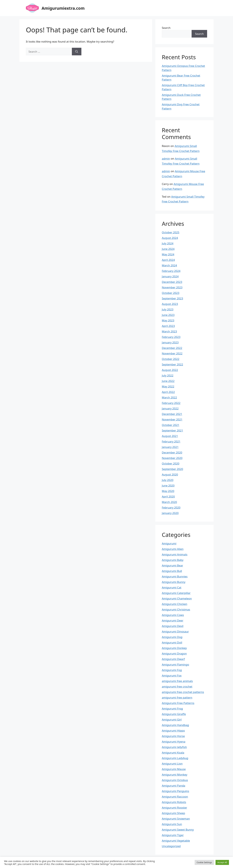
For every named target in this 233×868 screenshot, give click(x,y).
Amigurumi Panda (174, 786)
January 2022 (170, 408)
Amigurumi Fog (172, 670)
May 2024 (168, 254)
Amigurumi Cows (173, 615)
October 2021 (171, 425)
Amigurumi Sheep (173, 813)
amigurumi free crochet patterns (183, 692)
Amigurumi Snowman (176, 819)
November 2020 (172, 458)
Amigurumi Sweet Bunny (178, 830)
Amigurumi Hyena (174, 742)
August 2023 (170, 304)
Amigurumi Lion (172, 764)
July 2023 (168, 309)
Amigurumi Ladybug (175, 758)
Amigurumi (169, 543)
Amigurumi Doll (172, 642)
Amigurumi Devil (173, 626)
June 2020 (168, 485)
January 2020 (170, 513)
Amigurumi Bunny (174, 582)
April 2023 (168, 326)
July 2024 (168, 243)
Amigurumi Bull (172, 571)
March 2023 (169, 331)
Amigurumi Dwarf (173, 659)
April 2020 (168, 496)
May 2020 (168, 491)
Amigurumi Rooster (174, 808)
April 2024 (168, 260)
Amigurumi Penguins (175, 791)
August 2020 (170, 474)
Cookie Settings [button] (204, 862)
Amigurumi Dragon (174, 653)
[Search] (77, 52)
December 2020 (172, 452)
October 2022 (171, 359)
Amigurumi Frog (172, 708)
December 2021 (172, 414)
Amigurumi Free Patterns (178, 703)
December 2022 (172, 348)
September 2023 (172, 298)
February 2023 (171, 337)
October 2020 (171, 463)
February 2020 (171, 507)
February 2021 (171, 441)
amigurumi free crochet (177, 686)
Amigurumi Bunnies (175, 576)
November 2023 (172, 287)
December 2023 (172, 282)
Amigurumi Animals (175, 554)
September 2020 (172, 469)
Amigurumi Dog (172, 637)
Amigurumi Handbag (175, 725)
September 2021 (172, 430)
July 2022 (168, 375)
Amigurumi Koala (173, 753)
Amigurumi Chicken (175, 604)
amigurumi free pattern (177, 697)
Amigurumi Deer (173, 620)
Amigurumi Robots (174, 802)
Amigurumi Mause (174, 769)
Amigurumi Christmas (176, 609)
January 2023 (170, 342)
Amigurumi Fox (172, 675)
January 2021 (170, 447)
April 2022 (168, 392)
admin (166, 159)
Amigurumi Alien (173, 549)
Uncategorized (171, 846)
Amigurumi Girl (172, 720)
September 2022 (172, 364)
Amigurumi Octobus (175, 780)
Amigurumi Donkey (174, 648)
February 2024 (171, 271)
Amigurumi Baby (173, 560)
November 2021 (172, 419)
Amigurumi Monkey (175, 775)
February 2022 (171, 403)
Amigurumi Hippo (173, 731)
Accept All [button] (222, 862)
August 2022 (170, 370)
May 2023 (168, 320)
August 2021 (170, 436)
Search (166, 28)
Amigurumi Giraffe (174, 714)
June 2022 (168, 381)
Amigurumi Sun (172, 824)
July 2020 (168, 480)
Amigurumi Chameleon (177, 598)
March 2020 (169, 502)
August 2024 (170, 238)
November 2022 (172, 353)
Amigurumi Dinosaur (175, 631)
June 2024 (168, 249)
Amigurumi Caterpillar (176, 593)
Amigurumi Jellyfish (174, 747)
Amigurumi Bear (172, 565)
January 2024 (170, 276)
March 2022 (169, 397)
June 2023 (168, 315)
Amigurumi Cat (172, 587)
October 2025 (171, 232)
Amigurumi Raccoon (175, 797)
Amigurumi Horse (173, 736)
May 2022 (168, 386)
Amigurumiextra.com (63, 8)
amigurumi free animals (177, 681)
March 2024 (169, 265)
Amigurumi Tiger (173, 835)
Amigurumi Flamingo (175, 664)
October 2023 (171, 293)
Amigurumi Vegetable (176, 841)
